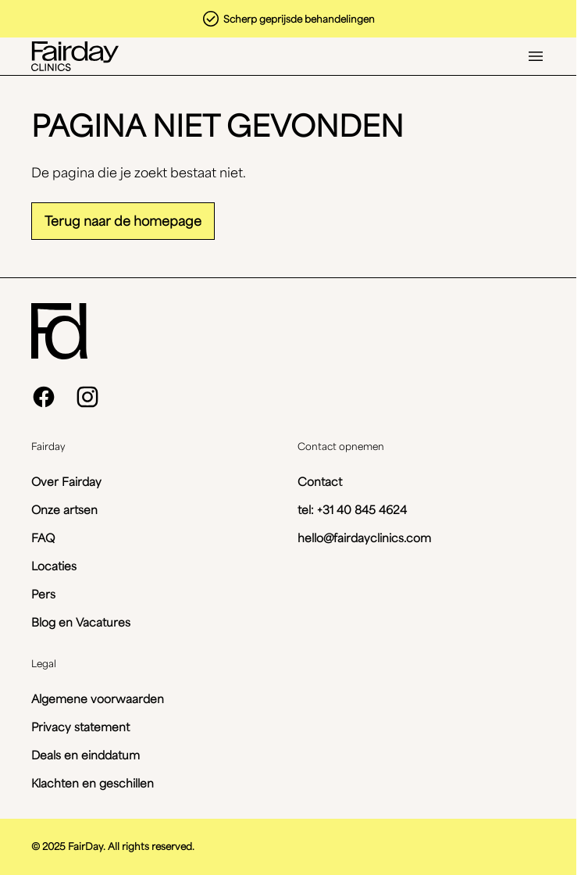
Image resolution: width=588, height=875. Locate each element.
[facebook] (44, 397)
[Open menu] (536, 56)
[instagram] (87, 397)
